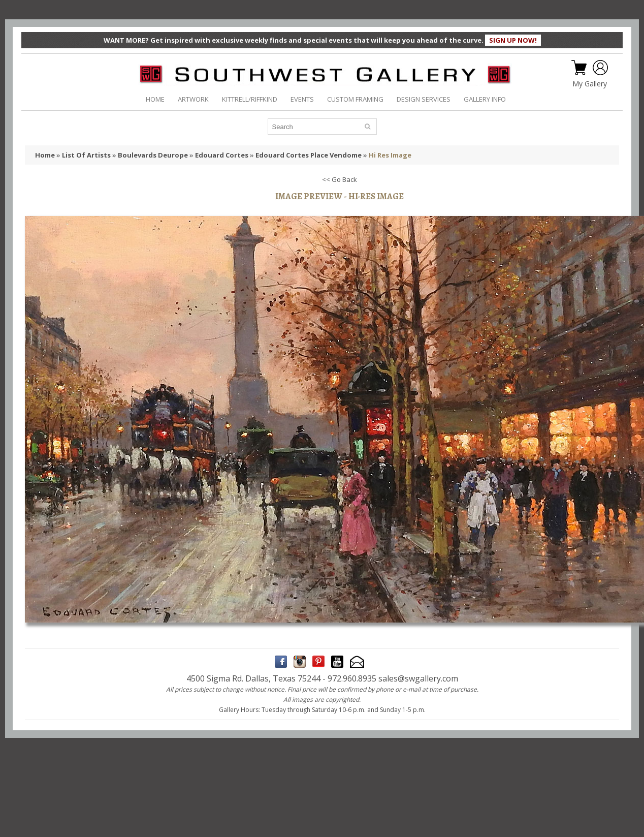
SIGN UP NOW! (513, 40)
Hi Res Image (390, 155)
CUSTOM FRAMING (355, 99)
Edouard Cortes (222, 155)
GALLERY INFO (485, 99)
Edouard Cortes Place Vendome (309, 155)
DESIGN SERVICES (424, 99)
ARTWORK (193, 99)
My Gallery (590, 84)
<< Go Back (340, 179)
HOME (155, 99)
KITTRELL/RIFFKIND (250, 99)
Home (45, 155)
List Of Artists (86, 155)
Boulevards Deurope (153, 155)
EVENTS (302, 99)
